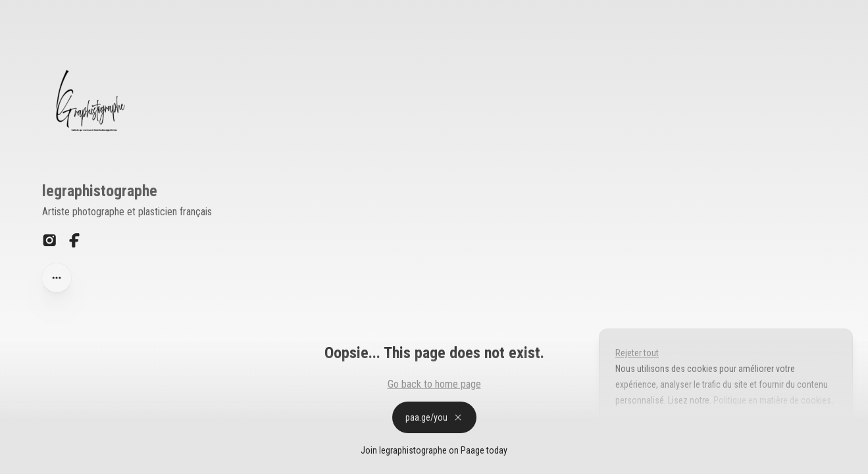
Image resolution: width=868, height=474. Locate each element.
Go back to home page (434, 384)
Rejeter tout (637, 353)
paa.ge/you (434, 417)
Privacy (19, 461)
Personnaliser (652, 431)
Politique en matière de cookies (771, 400)
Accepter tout (736, 431)
